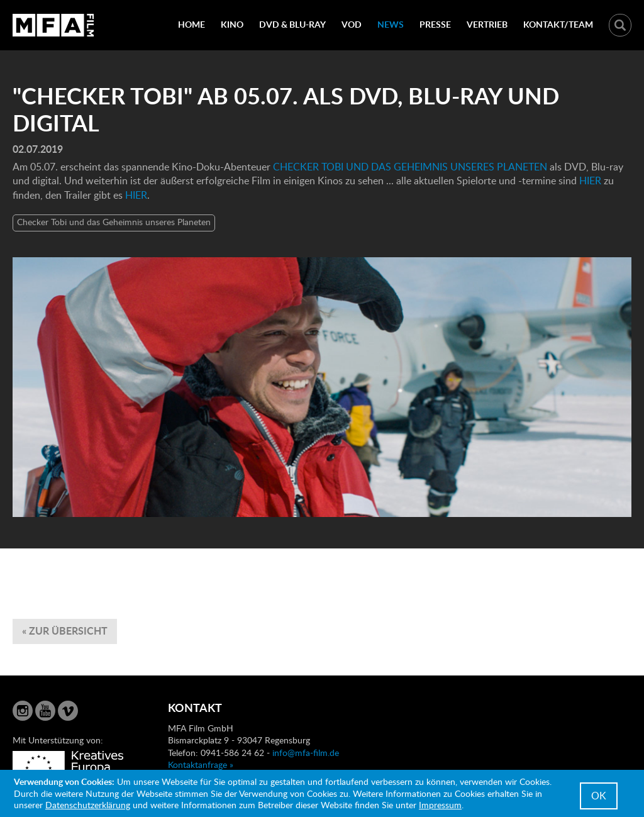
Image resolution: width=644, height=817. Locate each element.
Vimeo (68, 711)
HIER (591, 181)
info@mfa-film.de (306, 753)
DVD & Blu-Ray (292, 24)
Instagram (23, 711)
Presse (435, 24)
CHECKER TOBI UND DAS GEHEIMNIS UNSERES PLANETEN (409, 167)
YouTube (45, 711)
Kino (232, 24)
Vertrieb (487, 24)
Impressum (440, 805)
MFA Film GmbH (53, 25)
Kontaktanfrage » (201, 764)
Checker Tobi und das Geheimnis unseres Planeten (114, 222)
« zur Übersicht (65, 631)
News (391, 24)
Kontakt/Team (558, 24)
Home (192, 24)
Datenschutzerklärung (88, 805)
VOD (352, 24)
